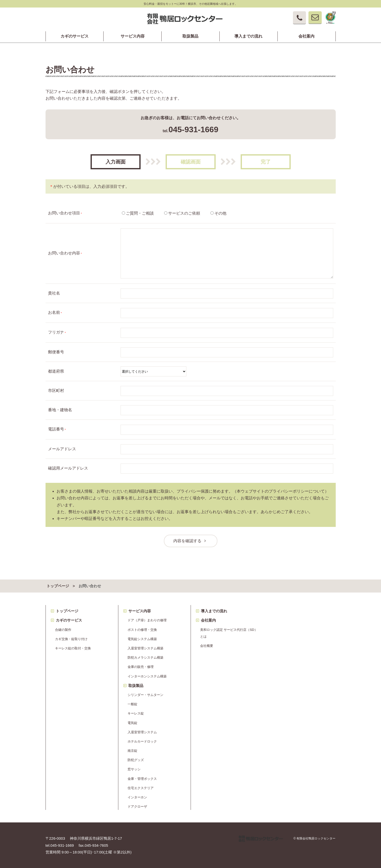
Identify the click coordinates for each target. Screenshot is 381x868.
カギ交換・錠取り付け (71, 639)
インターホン (137, 797)
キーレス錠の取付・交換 (73, 648)
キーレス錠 (136, 713)
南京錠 (132, 751)
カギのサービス (75, 36)
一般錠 (132, 704)
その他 (220, 213)
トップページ (58, 586)
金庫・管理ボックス (142, 779)
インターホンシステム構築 (147, 676)
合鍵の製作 (63, 630)
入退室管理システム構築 (145, 648)
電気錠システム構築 (142, 639)
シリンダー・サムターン (145, 695)
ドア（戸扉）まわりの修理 (147, 620)
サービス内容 (133, 36)
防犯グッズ (136, 760)
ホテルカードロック (142, 741)
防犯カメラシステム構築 (145, 658)
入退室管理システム (142, 732)
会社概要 (207, 646)
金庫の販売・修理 (141, 667)
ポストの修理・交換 (142, 630)
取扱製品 (190, 36)
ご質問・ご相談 (140, 213)
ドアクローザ (137, 807)
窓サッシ (134, 769)
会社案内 (306, 36)
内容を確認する (190, 541)
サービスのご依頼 (184, 213)
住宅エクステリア (141, 788)
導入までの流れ (248, 36)
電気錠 (132, 723)
